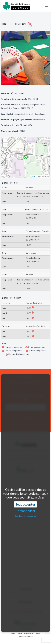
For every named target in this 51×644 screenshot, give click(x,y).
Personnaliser (26, 497)
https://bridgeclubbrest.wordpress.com (28, 120)
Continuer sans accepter (26, 502)
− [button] (5, 145)
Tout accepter (26, 490)
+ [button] (5, 141)
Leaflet (33, 176)
